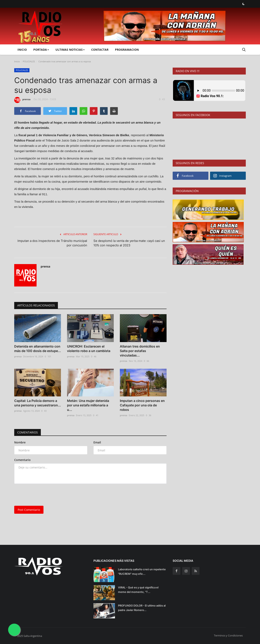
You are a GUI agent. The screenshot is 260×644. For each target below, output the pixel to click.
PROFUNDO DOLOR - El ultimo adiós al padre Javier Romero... (142, 608)
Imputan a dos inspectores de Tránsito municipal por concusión (52, 243)
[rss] (196, 571)
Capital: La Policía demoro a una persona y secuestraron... (38, 403)
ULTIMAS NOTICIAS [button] (70, 50)
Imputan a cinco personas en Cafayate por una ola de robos (142, 405)
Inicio (22, 50)
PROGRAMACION (127, 50)
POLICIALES (29, 61)
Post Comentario (29, 510)
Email (97, 442)
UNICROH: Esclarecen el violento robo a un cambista (89, 349)
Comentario (22, 460)
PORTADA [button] (41, 50)
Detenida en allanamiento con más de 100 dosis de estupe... (38, 349)
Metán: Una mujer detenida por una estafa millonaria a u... (88, 405)
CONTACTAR (100, 50)
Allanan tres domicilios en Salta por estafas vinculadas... (140, 351)
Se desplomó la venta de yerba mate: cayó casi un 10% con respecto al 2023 (129, 243)
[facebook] (177, 571)
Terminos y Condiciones (228, 635)
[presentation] (45, 495)
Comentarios (28, 432)
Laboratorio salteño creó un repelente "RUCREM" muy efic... (142, 572)
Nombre (20, 442)
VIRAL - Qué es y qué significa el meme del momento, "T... (138, 590)
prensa (22, 100)
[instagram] (186, 571)
